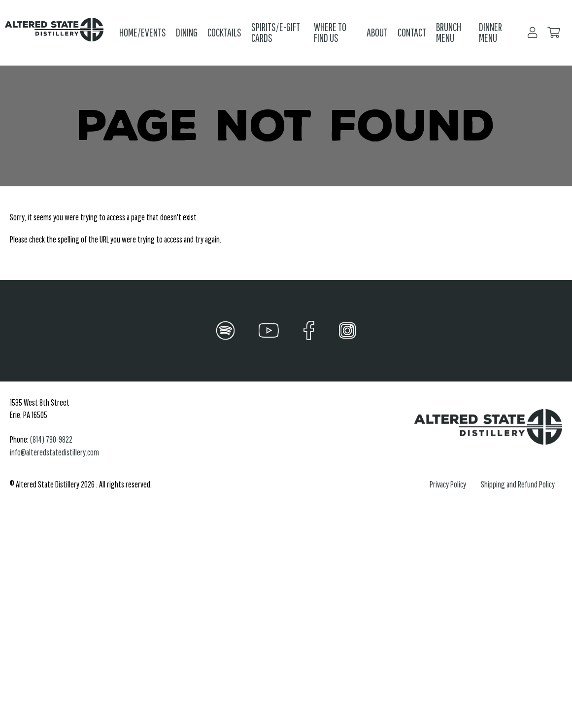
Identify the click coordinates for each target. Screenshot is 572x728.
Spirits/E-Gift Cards (276, 33)
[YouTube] (269, 331)
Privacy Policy (448, 484)
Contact (412, 32)
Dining (187, 32)
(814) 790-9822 (51, 439)
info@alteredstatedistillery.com (54, 452)
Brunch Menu (449, 33)
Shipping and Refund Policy (518, 484)
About (377, 32)
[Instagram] (347, 331)
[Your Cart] (554, 33)
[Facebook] (309, 331)
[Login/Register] (533, 33)
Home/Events (143, 32)
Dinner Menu (490, 33)
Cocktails (224, 32)
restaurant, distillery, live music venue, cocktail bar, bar (148, 616)
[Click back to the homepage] (57, 33)
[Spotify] (225, 331)
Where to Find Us (330, 33)
